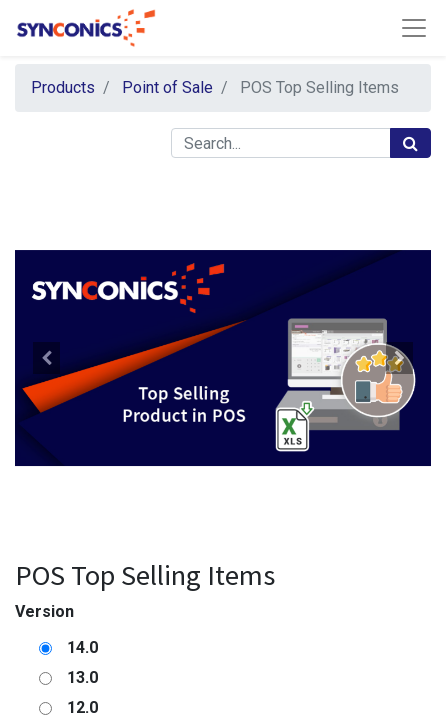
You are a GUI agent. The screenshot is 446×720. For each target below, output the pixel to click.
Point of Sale (167, 87)
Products (63, 87)
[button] (46, 358)
